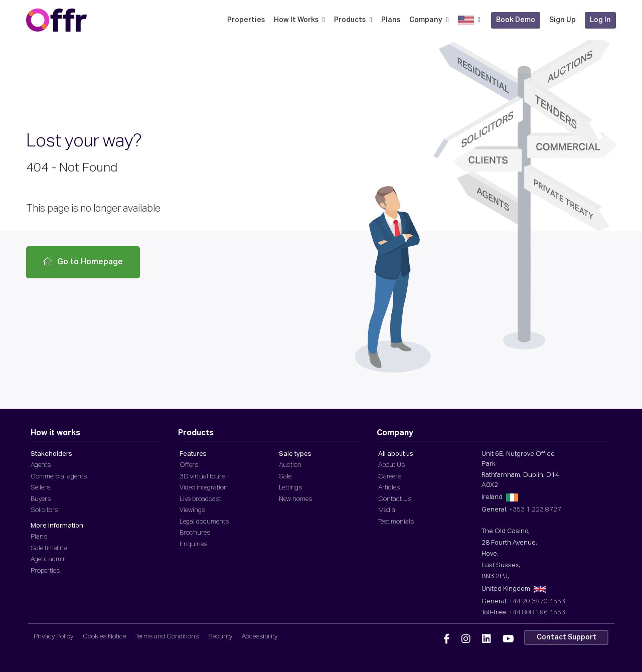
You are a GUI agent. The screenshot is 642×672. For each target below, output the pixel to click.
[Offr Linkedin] (487, 639)
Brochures (195, 533)
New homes (295, 499)
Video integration (204, 488)
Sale (285, 477)
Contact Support (567, 637)
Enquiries (193, 544)
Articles (389, 488)
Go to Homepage (83, 262)
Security (220, 637)
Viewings (192, 510)
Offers (189, 465)
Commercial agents (59, 477)
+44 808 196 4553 (537, 613)
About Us (391, 465)
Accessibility (260, 637)
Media (387, 510)
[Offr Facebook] (447, 639)
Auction (290, 465)
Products (353, 20)
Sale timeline (49, 548)
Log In (600, 20)
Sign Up (563, 20)
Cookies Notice (104, 637)
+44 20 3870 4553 (537, 602)
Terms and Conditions (167, 637)
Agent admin (49, 559)
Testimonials (396, 522)
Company (429, 20)
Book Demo (516, 20)
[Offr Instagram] (466, 639)
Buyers (41, 499)
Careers (390, 477)
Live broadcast (200, 499)
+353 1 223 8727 (535, 510)
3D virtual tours (202, 477)
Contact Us (395, 499)
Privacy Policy (53, 637)
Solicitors (44, 510)
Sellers (40, 488)
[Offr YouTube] (508, 639)
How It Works (299, 20)
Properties (246, 20)
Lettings (290, 488)
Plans (391, 20)
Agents (41, 465)
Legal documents (204, 522)
